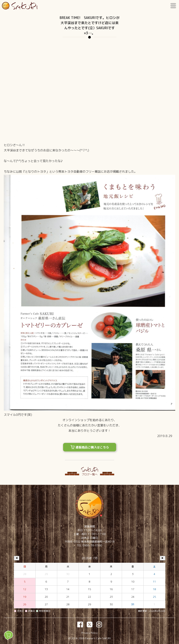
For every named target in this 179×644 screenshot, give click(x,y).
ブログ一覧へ (90, 474)
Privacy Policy (89, 633)
